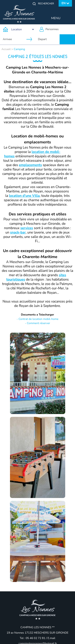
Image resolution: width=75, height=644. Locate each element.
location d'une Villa (24, 196)
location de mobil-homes (32, 154)
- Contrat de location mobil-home (37, 319)
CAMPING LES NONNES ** (37, 627)
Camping (19, 49)
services (27, 228)
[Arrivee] (13, 39)
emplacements (30, 165)
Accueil (6, 49)
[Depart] (49, 39)
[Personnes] (56, 29)
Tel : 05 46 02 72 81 (33, 638)
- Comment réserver (38, 323)
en (64, 3)
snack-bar (18, 232)
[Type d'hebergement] (19, 29)
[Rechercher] (47, 4)
